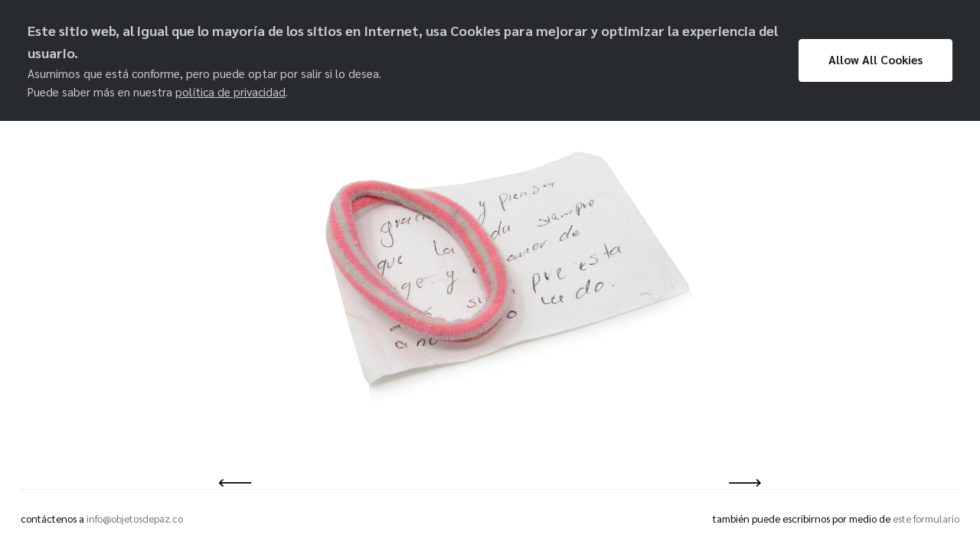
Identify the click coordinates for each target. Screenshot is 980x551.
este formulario (926, 518)
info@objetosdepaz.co (135, 518)
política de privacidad (230, 92)
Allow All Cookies (875, 60)
